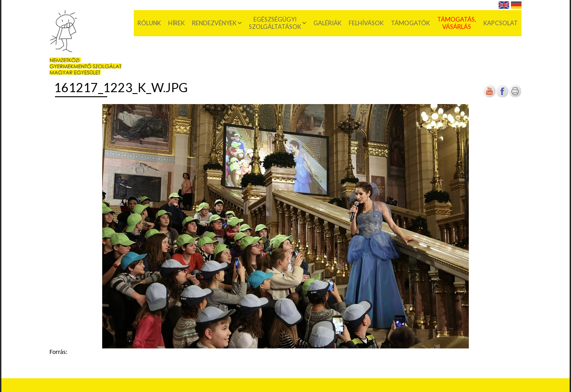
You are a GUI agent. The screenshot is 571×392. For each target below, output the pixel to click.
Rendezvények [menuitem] (214, 23)
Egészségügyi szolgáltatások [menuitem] (275, 23)
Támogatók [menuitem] (410, 23)
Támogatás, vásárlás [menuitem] (457, 23)
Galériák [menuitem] (327, 23)
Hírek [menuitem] (176, 23)
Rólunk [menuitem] (149, 23)
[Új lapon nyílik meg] (502, 96)
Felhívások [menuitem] (366, 23)
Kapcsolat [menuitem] (501, 23)
